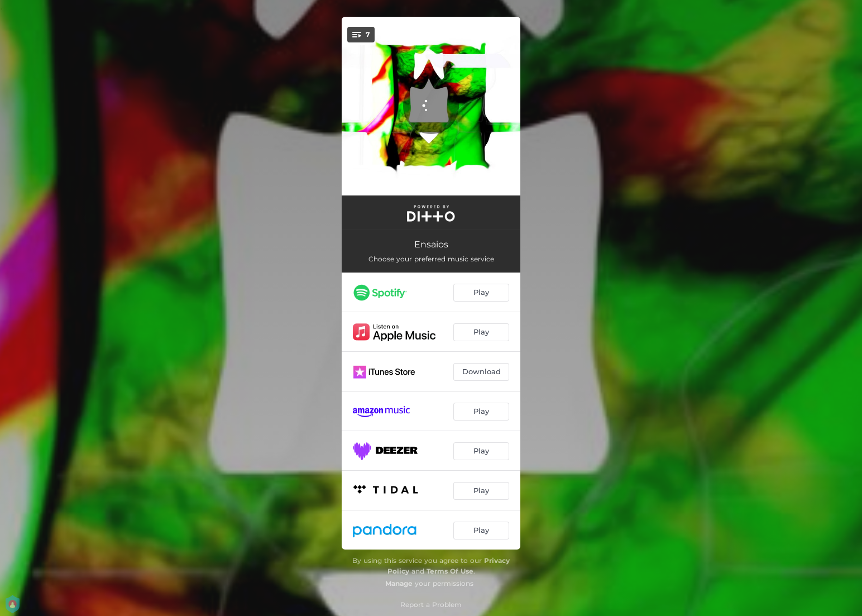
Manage (399, 583)
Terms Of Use (450, 571)
